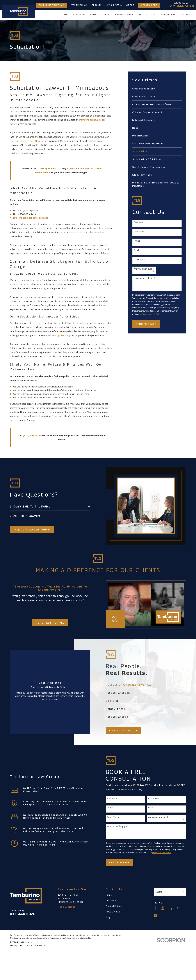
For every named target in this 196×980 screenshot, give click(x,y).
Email (136, 250)
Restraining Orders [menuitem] (163, 15)
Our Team (111, 900)
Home (109, 895)
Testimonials (80, 5)
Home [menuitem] (66, 15)
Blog (108, 917)
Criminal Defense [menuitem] (99, 15)
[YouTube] (155, 916)
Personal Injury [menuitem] (124, 15)
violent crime (76, 232)
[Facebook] (155, 908)
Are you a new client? (144, 269)
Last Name (139, 232)
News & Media (114, 5)
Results (97, 5)
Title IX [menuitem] (142, 15)
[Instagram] (163, 908)
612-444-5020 (181, 6)
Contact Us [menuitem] (187, 15)
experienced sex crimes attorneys (27, 141)
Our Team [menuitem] (79, 15)
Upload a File (149, 5)
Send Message (146, 324)
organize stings (63, 335)
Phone (137, 241)
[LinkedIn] (170, 908)
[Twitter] (178, 908)
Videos (130, 5)
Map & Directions (66, 907)
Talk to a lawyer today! (30, 530)
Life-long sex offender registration (31, 218)
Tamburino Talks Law (52, 5)
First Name (139, 222)
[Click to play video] (118, 619)
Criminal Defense (114, 906)
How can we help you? (144, 278)
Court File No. (140, 260)
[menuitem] (157, 89)
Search (159, 892)
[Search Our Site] (183, 892)
